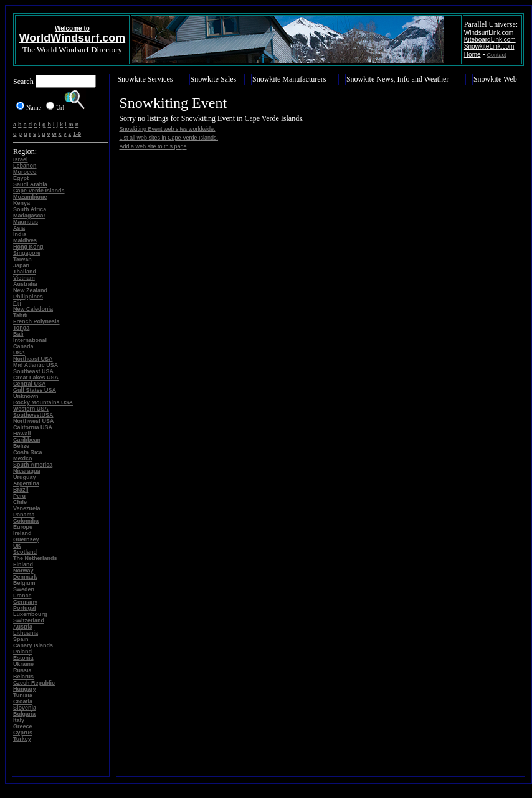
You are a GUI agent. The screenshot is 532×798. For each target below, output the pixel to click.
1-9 (77, 134)
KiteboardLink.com (490, 40)
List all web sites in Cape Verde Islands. (169, 138)
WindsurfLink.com (489, 33)
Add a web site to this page (153, 146)
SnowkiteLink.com (489, 46)
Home (473, 55)
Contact (497, 55)
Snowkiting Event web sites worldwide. (167, 129)
